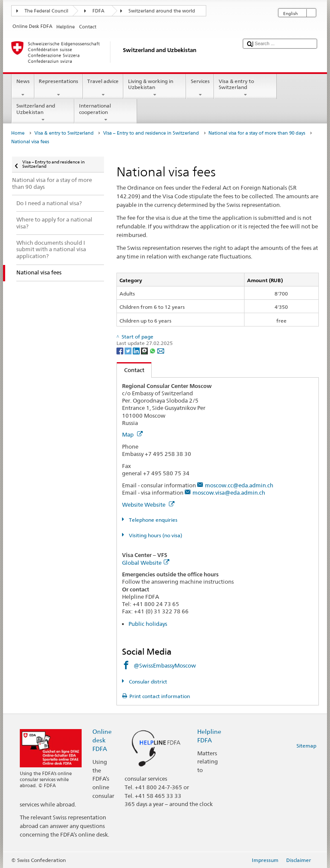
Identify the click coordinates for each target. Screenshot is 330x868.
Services (200, 88)
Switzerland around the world (162, 11)
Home (18, 133)
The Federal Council (46, 11)
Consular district (147, 682)
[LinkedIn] (137, 350)
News (23, 88)
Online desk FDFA (102, 740)
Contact (131, 370)
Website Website (148, 505)
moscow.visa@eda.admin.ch (229, 492)
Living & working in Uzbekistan (155, 88)
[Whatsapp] (153, 350)
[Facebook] (121, 350)
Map (132, 434)
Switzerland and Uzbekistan (43, 113)
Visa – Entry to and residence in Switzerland (151, 133)
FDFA (98, 11)
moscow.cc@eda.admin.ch (239, 485)
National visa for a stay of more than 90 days (257, 133)
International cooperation (106, 113)
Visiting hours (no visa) (155, 535)
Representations (59, 88)
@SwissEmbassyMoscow (165, 665)
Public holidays (148, 624)
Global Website (146, 563)
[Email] (161, 350)
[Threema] (145, 350)
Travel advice (103, 88)
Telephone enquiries (153, 520)
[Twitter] (129, 350)
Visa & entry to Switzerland (245, 88)
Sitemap (306, 746)
